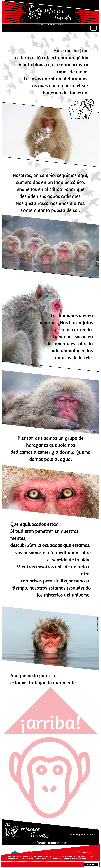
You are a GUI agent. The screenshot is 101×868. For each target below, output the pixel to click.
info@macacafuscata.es (51, 843)
